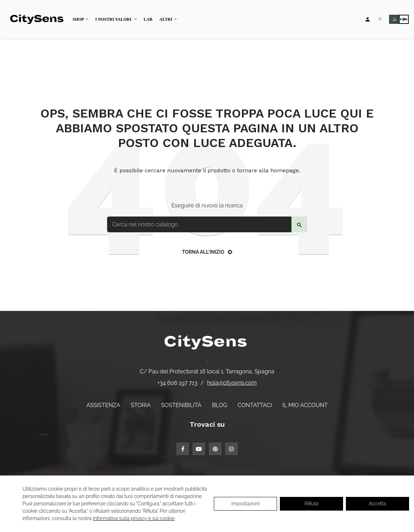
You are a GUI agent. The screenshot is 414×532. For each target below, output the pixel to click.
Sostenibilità (181, 405)
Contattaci (255, 405)
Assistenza (103, 405)
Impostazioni (246, 504)
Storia (140, 405)
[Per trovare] (207, 224)
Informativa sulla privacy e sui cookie (134, 518)
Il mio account (305, 405)
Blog (220, 405)
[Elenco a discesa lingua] (380, 19)
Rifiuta (312, 504)
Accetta (378, 504)
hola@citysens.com (232, 383)
